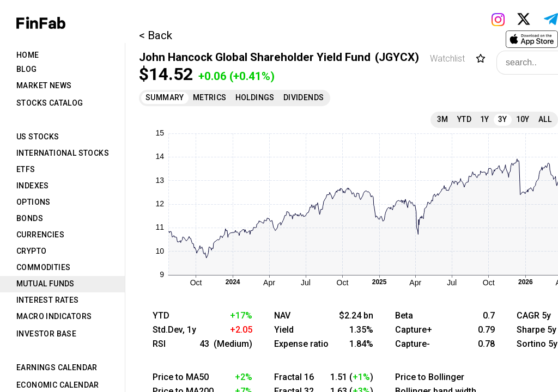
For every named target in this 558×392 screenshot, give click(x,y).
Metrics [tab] (210, 97)
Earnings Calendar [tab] (57, 367)
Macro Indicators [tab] (54, 316)
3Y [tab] (503, 119)
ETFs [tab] (26, 169)
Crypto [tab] (31, 251)
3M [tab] (443, 119)
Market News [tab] (44, 85)
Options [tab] (34, 202)
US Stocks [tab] (38, 137)
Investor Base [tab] (46, 334)
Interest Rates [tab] (48, 300)
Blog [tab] (27, 69)
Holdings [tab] (255, 97)
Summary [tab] (165, 97)
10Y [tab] (523, 119)
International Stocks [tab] (63, 153)
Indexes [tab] (33, 186)
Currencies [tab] (40, 235)
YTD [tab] (464, 119)
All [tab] (545, 119)
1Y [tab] (485, 119)
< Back (156, 35)
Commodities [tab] (43, 267)
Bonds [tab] (30, 218)
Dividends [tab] (304, 97)
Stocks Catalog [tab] (50, 103)
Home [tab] (28, 55)
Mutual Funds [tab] (46, 284)
